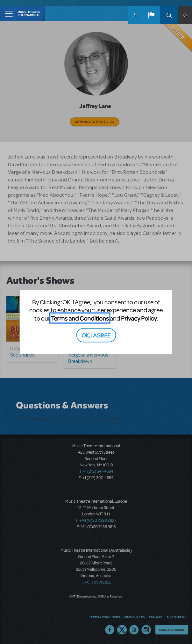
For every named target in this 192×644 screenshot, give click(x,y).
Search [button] (169, 15)
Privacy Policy (139, 318)
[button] (151, 15)
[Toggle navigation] (7, 14)
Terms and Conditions (80, 318)
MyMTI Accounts (135, 15)
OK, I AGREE (96, 335)
